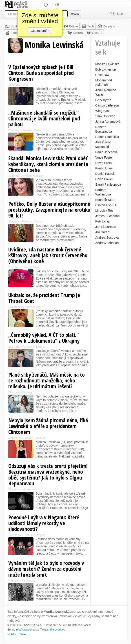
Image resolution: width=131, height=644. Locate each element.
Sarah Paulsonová (108, 184)
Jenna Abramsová (108, 122)
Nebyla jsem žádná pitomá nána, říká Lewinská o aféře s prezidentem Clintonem (48, 426)
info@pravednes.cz (27, 630)
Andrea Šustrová (107, 238)
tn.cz (25, 85)
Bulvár (71, 26)
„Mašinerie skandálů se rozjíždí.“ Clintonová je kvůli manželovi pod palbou (44, 118)
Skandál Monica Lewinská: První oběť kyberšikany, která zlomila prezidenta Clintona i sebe (48, 164)
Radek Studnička (107, 137)
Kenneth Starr (105, 200)
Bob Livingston (106, 69)
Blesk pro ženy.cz (32, 222)
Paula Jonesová (107, 152)
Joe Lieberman (106, 227)
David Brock (104, 163)
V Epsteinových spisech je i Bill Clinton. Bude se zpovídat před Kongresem (41, 73)
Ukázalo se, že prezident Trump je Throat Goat (44, 298)
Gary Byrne (103, 100)
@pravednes (57, 630)
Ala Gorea (102, 232)
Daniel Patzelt (105, 174)
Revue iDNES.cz (35, 438)
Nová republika (30, 267)
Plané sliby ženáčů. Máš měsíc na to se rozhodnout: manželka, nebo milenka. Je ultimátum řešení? (47, 380)
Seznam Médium (33, 176)
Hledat (75, 14)
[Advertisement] (109, 313)
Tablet (23, 634)
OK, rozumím (40, 31)
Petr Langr (103, 221)
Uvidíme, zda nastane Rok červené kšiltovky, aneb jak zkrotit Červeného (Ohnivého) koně (48, 255)
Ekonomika (16, 33)
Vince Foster (104, 158)
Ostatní (94, 33)
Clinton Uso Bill (106, 205)
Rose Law (102, 75)
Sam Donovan (105, 116)
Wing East (102, 111)
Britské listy (34, 307)
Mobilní (12, 634)
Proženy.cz (29, 392)
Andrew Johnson (107, 243)
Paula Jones (104, 168)
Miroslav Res (104, 211)
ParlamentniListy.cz (34, 347)
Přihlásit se (115, 14)
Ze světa (107, 26)
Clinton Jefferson (107, 105)
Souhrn (13, 26)
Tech (88, 26)
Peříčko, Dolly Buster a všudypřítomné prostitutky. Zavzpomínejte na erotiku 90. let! (49, 210)
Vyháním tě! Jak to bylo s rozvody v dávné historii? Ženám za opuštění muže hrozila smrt (46, 569)
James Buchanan (107, 216)
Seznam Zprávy (32, 130)
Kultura (75, 33)
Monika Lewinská (107, 64)
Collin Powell (104, 179)
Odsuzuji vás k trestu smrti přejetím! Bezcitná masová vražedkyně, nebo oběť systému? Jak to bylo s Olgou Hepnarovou (48, 474)
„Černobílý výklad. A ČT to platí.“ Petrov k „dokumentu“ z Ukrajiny (44, 338)
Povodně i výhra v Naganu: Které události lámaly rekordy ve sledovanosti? (44, 523)
